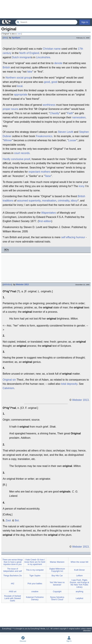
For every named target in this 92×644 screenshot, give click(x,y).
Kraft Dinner (79, 570)
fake (30, 72)
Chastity (55, 113)
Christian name (52, 49)
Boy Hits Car (57, 576)
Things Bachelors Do (12, 576)
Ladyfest (79, 598)
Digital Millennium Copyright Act (57, 570)
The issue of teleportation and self (12, 570)
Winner (8, 140)
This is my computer (35, 570)
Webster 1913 (22, 284)
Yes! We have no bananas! (57, 584)
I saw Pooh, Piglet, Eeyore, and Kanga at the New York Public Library (79, 584)
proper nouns (10, 109)
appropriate (21, 95)
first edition (45, 221)
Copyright (57, 592)
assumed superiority (29, 201)
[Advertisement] (46, 9)
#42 (13, 584)
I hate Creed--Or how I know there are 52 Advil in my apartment (35, 562)
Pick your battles (35, 584)
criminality (64, 201)
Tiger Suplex (35, 576)
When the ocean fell (79, 562)
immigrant (25, 57)
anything (79, 592)
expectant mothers (40, 172)
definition (7, 284)
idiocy (74, 201)
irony (82, 186)
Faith (70, 113)
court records (22, 153)
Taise (48, 176)
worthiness (49, 105)
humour (81, 237)
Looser (72, 140)
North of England (29, 53)
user (19, 34)
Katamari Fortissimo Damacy (35, 598)
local (20, 86)
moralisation (49, 201)
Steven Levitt (65, 132)
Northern (11, 78)
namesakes (79, 117)
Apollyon (16, 38)
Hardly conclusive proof (16, 159)
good (47, 82)
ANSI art (12, 592)
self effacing (68, 237)
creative (35, 592)
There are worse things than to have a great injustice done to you (13, 562)
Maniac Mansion (57, 562)
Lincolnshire (43, 57)
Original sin (9, 380)
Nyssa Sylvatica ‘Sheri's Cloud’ (57, 598)
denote (58, 63)
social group (24, 78)
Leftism (80, 576)
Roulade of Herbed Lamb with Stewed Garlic (13, 598)
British (6, 67)
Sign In (85, 22)
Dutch (15, 57)
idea (5, 38)
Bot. (17, 520)
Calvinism (8, 388)
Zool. (9, 520)
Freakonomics (44, 136)
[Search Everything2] (46, 22)
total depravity (69, 384)
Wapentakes (49, 213)
